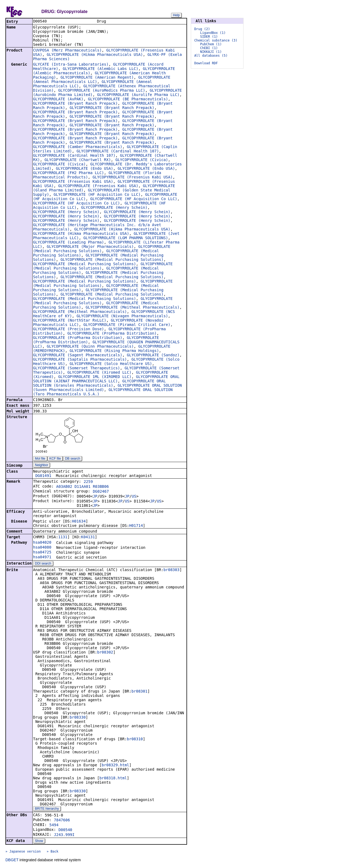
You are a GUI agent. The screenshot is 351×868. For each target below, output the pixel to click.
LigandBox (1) (213, 33)
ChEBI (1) (209, 48)
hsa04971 (42, 558)
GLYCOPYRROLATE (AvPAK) (58, 100)
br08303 (171, 570)
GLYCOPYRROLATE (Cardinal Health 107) (118, 152)
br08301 (139, 692)
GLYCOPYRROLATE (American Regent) (97, 78)
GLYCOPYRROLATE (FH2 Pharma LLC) (69, 173)
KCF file (55, 459)
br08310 (135, 739)
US (134, 497)
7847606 (62, 821)
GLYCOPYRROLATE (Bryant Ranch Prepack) (75, 104)
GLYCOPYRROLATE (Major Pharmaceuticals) (90, 247)
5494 (54, 825)
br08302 (105, 653)
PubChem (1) (211, 44)
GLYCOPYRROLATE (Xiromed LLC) (99, 373)
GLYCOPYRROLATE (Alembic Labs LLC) (100, 69)
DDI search (43, 564)
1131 (63, 537)
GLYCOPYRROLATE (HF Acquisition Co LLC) (97, 195)
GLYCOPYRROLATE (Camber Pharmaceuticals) (78, 147)
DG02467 (101, 492)
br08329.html (116, 765)
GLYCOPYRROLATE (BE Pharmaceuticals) (128, 100)
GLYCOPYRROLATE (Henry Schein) (114, 208)
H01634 (79, 522)
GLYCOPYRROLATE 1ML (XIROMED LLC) (95, 377)
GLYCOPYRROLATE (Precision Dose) (69, 329)
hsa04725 (42, 553)
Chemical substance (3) (216, 40)
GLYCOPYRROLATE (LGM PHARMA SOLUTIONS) (126, 238)
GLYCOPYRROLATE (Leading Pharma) (69, 243)
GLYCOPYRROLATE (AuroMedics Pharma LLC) (102, 91)
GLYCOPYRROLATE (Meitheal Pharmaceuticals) (133, 308)
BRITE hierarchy (47, 809)
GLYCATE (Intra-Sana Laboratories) (71, 65)
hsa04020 (42, 543)
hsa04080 (42, 548)
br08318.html (113, 779)
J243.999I (64, 835)
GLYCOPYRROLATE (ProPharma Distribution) (112, 334)
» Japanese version (23, 852)
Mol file (40, 459)
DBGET (12, 860)
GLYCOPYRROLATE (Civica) (142, 160)
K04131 (88, 537)
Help (176, 15)
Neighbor (42, 466)
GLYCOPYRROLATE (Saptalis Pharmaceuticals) (80, 360)
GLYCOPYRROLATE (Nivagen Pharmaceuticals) (122, 316)
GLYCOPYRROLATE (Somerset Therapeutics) (77, 369)
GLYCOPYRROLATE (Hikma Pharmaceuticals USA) (95, 55)
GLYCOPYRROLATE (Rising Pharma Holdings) (114, 351)
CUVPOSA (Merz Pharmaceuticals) (67, 51)
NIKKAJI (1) (211, 52)
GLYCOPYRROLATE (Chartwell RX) (78, 160)
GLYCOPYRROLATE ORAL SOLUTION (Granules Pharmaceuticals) (99, 384)
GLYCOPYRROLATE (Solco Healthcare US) (111, 364)
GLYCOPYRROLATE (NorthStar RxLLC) (70, 321)
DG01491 (43, 476)
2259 (88, 482)
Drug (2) (202, 29)
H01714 (136, 526)
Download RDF (206, 63)
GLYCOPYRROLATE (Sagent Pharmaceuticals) (78, 355)
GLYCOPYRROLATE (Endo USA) (85, 169)
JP (95, 497)
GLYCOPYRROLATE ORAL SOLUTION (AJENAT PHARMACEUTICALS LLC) (106, 379)
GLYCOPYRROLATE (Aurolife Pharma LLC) (138, 95)
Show (39, 841)
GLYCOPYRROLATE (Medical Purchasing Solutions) (112, 260)
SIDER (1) (209, 37)
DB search (72, 459)
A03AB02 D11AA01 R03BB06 (83, 487)
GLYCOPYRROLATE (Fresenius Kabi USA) (133, 178)
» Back (53, 852)
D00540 (65, 830)
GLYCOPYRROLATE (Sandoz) (153, 355)
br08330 (78, 718)
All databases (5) (211, 56)
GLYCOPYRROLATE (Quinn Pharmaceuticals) (90, 347)
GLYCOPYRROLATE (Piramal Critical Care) (127, 325)
